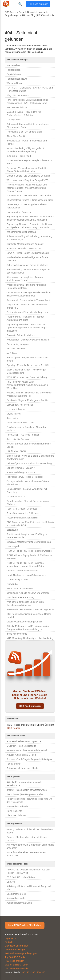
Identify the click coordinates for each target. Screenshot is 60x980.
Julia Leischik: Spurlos (18, 439)
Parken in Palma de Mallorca (21, 335)
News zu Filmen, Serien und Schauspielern (28, 253)
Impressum (10, 938)
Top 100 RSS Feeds (15, 957)
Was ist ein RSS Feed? (16, 965)
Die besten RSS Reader (17, 969)
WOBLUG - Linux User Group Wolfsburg (27, 377)
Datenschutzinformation (17, 946)
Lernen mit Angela (16, 409)
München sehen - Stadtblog (20, 597)
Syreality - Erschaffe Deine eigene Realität (28, 365)
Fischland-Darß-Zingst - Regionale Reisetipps (29, 759)
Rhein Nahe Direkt (16, 136)
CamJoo (11, 882)
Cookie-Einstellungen (15, 950)
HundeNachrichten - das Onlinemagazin (26, 575)
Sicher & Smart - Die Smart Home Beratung (28, 176)
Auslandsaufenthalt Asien (19, 903)
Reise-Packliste (14, 811)
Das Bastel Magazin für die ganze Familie (27, 400)
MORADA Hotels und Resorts (21, 746)
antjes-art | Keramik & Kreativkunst (24, 248)
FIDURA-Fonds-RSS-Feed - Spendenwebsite (29, 551)
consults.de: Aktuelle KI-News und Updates (28, 593)
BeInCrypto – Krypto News (20, 588)
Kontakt (9, 942)
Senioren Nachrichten (17, 107)
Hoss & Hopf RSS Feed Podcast (23, 435)
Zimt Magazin (13, 546)
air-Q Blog (12, 353)
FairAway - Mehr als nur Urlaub (22, 768)
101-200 (31, 972)
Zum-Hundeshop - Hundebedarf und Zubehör (29, 196)
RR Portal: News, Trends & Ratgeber (25, 477)
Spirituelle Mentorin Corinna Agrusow (25, 244)
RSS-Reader (14, 728)
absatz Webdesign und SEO (21, 472)
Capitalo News (14, 74)
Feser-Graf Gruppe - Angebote (22, 509)
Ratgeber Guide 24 (16, 497)
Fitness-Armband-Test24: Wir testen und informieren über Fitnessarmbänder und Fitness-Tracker (27, 188)
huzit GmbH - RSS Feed (19, 156)
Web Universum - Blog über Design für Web (28, 180)
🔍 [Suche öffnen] (20, 4)
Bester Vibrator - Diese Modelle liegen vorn (28, 312)
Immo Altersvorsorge (17, 634)
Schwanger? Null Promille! (20, 405)
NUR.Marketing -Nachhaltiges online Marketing (30, 638)
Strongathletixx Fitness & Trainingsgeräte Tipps (30, 200)
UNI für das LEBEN (16, 451)
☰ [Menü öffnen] (55, 4)
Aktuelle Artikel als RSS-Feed (21, 755)
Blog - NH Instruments (18, 95)
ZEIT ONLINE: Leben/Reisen (21, 877)
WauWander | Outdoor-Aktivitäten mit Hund (28, 340)
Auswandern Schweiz (17, 806)
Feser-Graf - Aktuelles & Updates (23, 513)
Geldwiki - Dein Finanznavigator (22, 571)
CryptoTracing (14, 414)
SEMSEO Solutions (16, 349)
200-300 (41, 972)
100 (23, 972)
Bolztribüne (12, 530)
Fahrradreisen (14, 70)
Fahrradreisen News (17, 79)
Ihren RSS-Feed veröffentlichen (25, 925)
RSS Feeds (11, 12)
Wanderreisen (14, 65)
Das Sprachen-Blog (16, 894)
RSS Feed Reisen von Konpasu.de (24, 741)
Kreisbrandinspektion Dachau (21, 232)
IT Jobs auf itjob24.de (17, 580)
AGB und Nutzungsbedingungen (21, 953)
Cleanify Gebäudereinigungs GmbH (24, 622)
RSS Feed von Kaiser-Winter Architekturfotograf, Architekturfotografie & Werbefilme (27, 385)
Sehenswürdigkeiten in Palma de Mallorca (27, 265)
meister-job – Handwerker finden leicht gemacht (30, 610)
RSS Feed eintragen (38, 4)
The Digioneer (14, 120)
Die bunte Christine (16, 815)
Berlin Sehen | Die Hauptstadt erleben (25, 794)
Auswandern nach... (16, 898)
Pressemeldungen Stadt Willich (22, 518)
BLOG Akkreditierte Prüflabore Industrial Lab (29, 542)
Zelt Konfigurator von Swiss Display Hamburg (29, 463)
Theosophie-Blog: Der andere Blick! (24, 132)
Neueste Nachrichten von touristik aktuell (27, 750)
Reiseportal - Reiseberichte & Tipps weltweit (28, 300)
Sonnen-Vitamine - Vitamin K (21, 468)
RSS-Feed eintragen (30, 706)
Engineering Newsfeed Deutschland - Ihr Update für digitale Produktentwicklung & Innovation (27, 328)
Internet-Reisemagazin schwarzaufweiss (27, 790)
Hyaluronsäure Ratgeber (19, 212)
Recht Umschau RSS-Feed (20, 423)
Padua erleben (14, 764)
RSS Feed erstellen (14, 961)
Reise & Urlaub (26, 12)
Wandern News (14, 83)
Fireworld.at (12, 584)
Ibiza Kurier (12, 418)
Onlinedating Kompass (18, 344)
